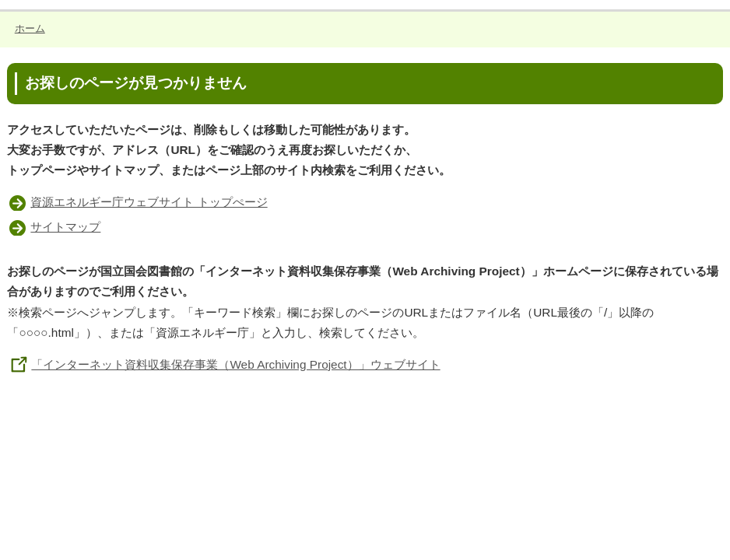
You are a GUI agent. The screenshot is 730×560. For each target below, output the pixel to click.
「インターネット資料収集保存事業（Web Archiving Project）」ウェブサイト (223, 364)
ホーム (30, 28)
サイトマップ (65, 227)
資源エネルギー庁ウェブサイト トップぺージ (149, 202)
